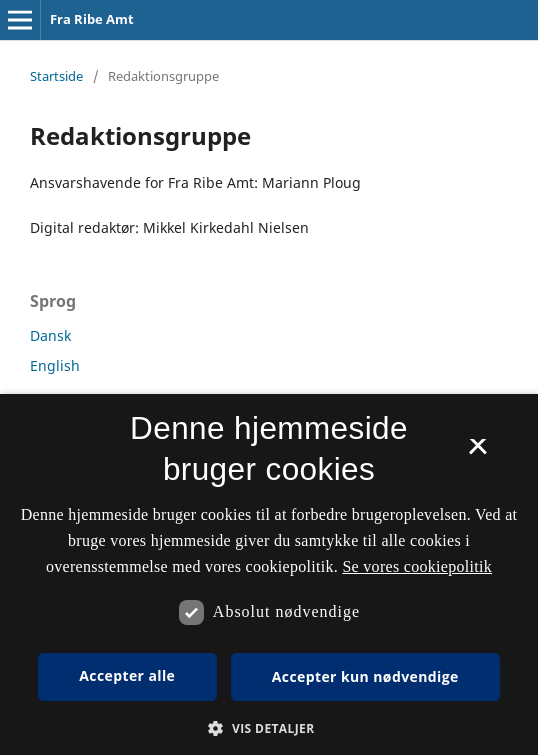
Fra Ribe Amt (92, 19)
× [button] (477, 453)
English (55, 365)
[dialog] (269, 574)
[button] (268, 728)
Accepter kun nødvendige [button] (365, 676)
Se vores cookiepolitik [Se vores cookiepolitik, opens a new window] (417, 566)
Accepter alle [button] (127, 675)
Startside (56, 76)
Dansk (50, 335)
